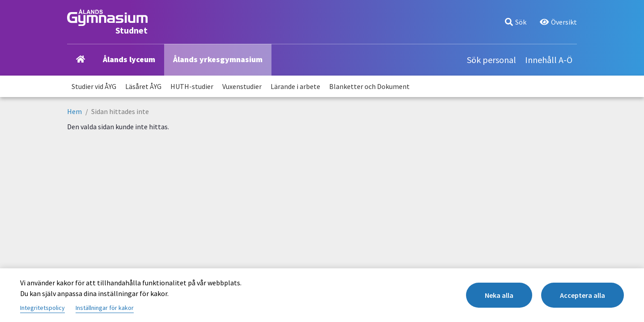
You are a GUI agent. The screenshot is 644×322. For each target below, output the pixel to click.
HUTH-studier (192, 86)
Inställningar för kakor (105, 308)
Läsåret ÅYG (143, 86)
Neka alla (499, 295)
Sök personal (491, 60)
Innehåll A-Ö (549, 60)
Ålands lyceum (129, 59)
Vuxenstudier (242, 86)
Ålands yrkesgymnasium (218, 59)
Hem (74, 111)
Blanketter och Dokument (369, 86)
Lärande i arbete (295, 86)
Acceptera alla (583, 295)
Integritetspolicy (42, 308)
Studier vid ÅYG (94, 86)
